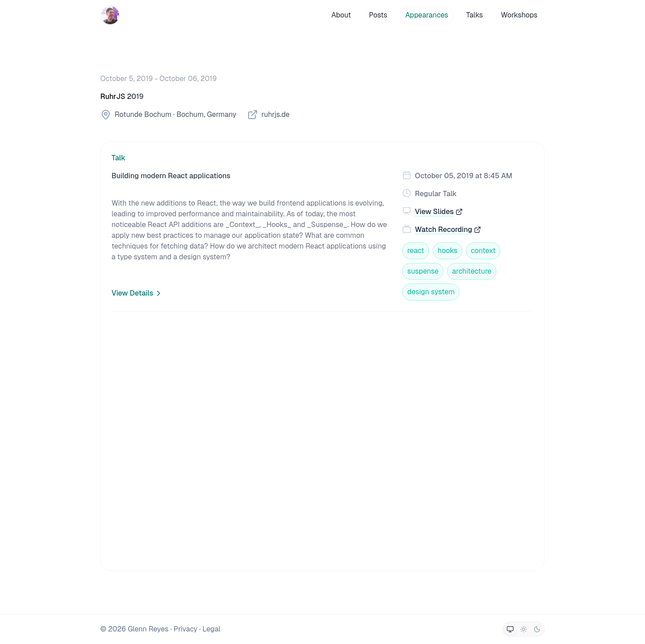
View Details (137, 293)
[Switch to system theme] (510, 629)
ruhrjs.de (269, 115)
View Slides (439, 212)
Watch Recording (448, 230)
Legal (211, 629)
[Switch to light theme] (524, 629)
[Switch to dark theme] (537, 629)
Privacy (185, 629)
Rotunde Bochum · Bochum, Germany (168, 115)
